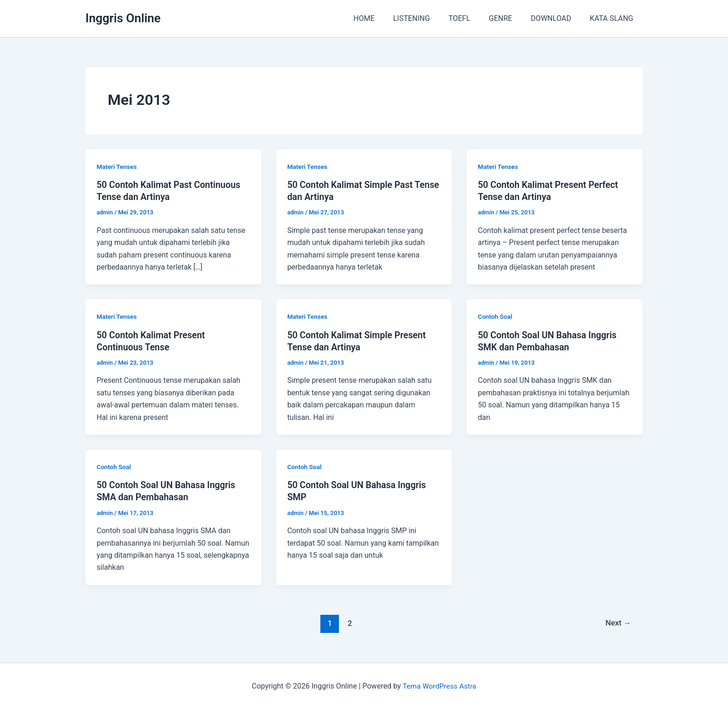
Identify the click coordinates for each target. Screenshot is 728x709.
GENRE (510, 18)
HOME (384, 18)
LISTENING (428, 18)
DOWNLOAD (556, 18)
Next (618, 622)
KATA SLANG (613, 18)
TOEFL (472, 18)
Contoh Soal (495, 316)
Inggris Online (123, 18)
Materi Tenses (117, 167)
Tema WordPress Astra (439, 686)
